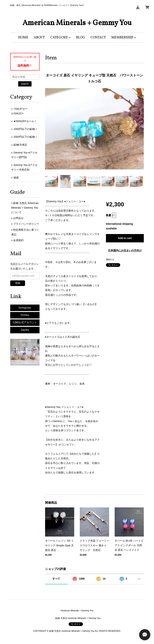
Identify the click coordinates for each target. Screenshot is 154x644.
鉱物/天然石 (20, 145)
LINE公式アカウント (25, 323)
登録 (18, 283)
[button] (60, 38)
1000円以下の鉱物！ (26, 129)
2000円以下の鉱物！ (26, 137)
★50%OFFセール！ (25, 121)
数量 (109, 215)
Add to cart (125, 238)
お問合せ (18, 218)
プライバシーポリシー (26, 224)
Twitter (25, 315)
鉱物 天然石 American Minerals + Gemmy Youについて (25, 208)
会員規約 (18, 240)
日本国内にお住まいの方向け (125, 250)
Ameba (25, 330)
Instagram (25, 308)
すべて (56, 579)
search (25, 84)
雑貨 (16, 178)
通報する (110, 259)
